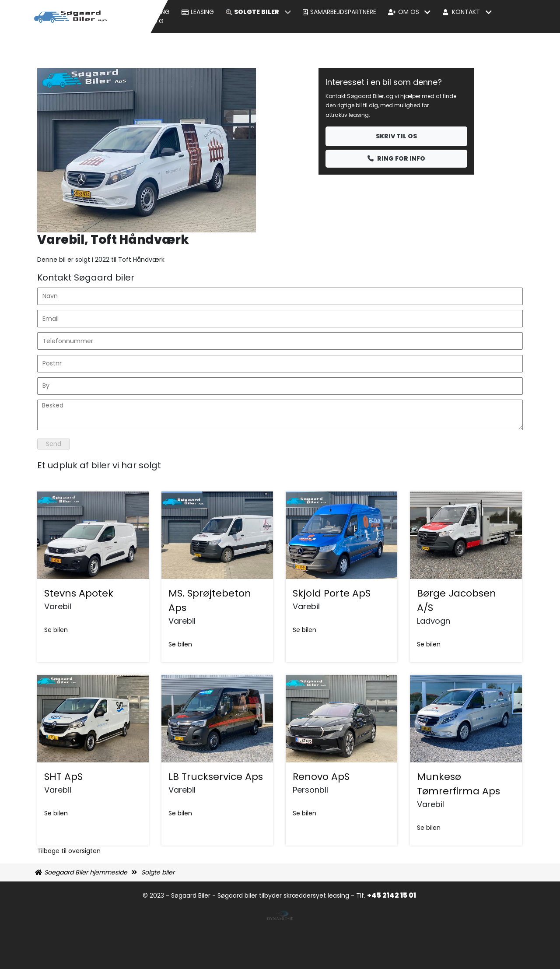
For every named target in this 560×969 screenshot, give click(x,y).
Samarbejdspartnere (343, 12)
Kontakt (466, 12)
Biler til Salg (143, 21)
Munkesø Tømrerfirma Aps (458, 784)
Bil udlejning (150, 12)
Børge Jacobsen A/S (457, 600)
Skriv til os (396, 136)
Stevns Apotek (79, 593)
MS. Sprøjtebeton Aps (210, 600)
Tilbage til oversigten (69, 851)
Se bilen (56, 630)
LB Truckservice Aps (216, 777)
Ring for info (396, 158)
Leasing (202, 12)
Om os (409, 12)
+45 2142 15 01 (392, 895)
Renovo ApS (321, 777)
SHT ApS (63, 777)
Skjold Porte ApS (332, 593)
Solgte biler (257, 12)
